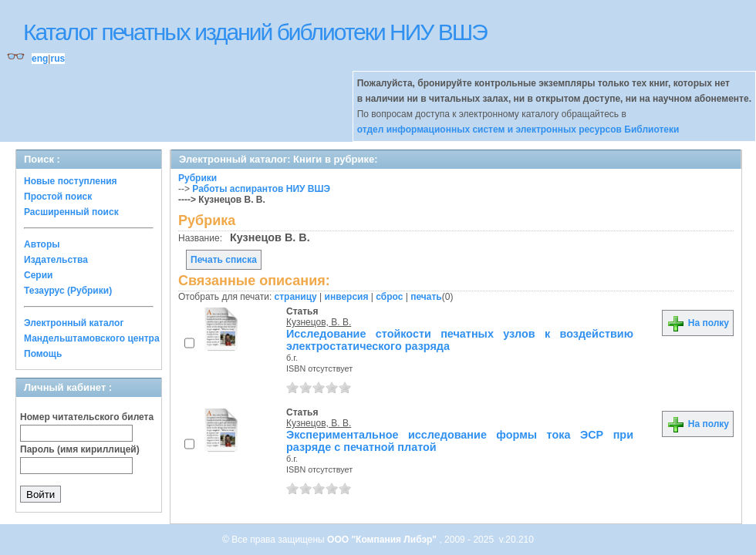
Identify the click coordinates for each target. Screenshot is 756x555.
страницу (296, 297)
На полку (698, 323)
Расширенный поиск (71, 212)
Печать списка (224, 260)
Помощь (43, 354)
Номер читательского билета (87, 417)
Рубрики (197, 178)
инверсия (347, 297)
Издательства (56, 260)
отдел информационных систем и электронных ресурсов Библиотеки (518, 129)
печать (426, 297)
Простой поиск (58, 197)
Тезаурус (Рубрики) (68, 291)
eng (40, 59)
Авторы (42, 244)
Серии (38, 275)
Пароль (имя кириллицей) (80, 449)
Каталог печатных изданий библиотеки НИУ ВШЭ (255, 32)
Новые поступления (71, 181)
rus (57, 59)
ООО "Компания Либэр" (383, 540)
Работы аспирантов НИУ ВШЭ (261, 189)
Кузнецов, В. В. (319, 322)
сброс (389, 297)
